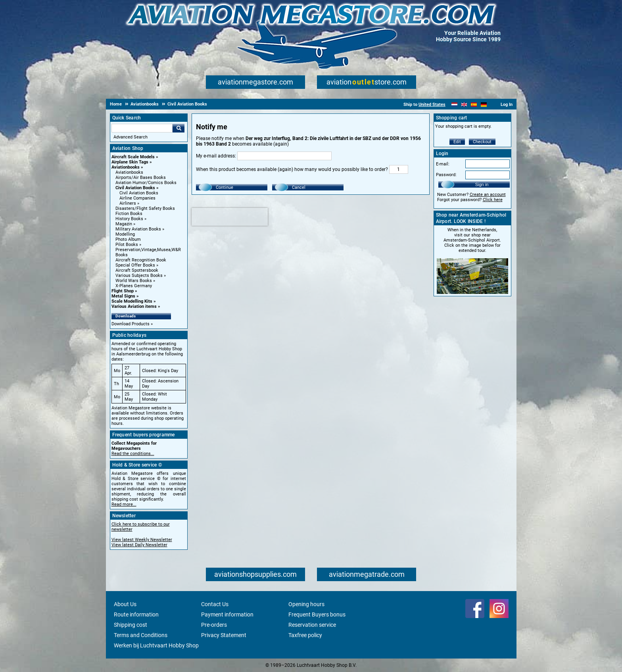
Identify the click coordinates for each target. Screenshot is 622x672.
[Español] (474, 105)
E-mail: (443, 164)
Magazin (124, 224)
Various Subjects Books (139, 276)
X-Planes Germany (134, 286)
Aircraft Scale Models (133, 157)
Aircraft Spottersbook (137, 270)
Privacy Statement (224, 635)
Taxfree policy (305, 635)
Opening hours (306, 604)
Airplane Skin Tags (130, 162)
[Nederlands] (454, 105)
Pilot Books (127, 245)
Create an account (488, 195)
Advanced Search (131, 137)
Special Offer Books (135, 265)
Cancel (299, 187)
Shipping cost (131, 625)
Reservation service (312, 625)
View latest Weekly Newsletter (142, 540)
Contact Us (215, 604)
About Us (125, 604)
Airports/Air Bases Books (141, 178)
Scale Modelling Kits (132, 301)
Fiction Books (129, 214)
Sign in (482, 184)
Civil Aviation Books (135, 188)
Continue (225, 187)
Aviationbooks (126, 167)
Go (179, 128)
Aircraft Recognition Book (141, 260)
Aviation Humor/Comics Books (146, 183)
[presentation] (230, 217)
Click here (493, 200)
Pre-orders (214, 625)
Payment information (227, 614)
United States (432, 105)
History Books (129, 219)
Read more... (124, 504)
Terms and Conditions (141, 635)
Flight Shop (123, 291)
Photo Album (128, 239)
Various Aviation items (134, 306)
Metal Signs (123, 296)
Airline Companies (137, 198)
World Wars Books (134, 281)
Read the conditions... (133, 454)
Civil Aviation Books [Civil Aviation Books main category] (139, 193)
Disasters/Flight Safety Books (145, 208)
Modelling (125, 234)
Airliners (128, 203)
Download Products (131, 324)
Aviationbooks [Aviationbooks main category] (129, 172)
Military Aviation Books (138, 229)
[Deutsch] (484, 105)
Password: (446, 175)
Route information (136, 614)
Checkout (482, 142)
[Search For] (142, 128)
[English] (464, 105)
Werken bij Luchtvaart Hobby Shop (156, 645)
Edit (457, 142)
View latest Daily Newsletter (139, 545)
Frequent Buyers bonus (317, 614)
